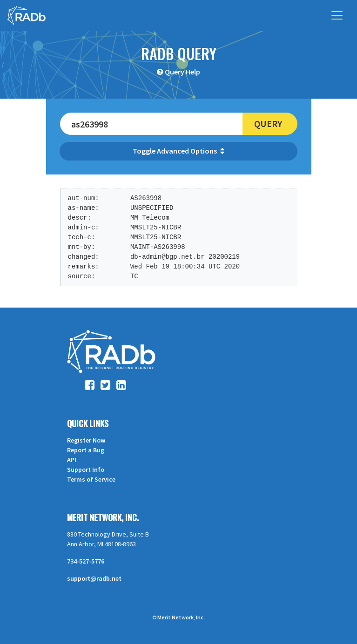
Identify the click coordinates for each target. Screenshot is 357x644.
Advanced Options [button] (191, 151)
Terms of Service (91, 479)
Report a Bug (86, 450)
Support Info (86, 470)
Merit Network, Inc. (103, 517)
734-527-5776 (86, 561)
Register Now (86, 440)
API (72, 460)
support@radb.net (94, 578)
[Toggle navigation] (337, 15)
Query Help (182, 72)
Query (268, 124)
